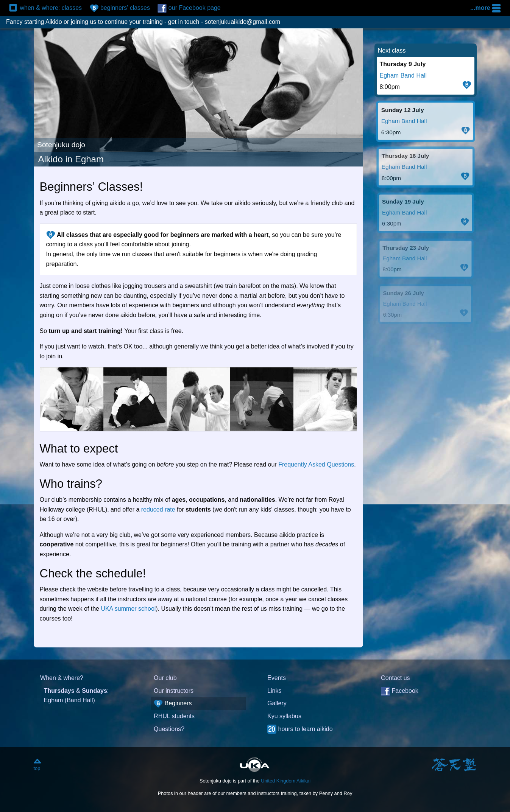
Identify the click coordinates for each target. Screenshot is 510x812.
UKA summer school (128, 609)
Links (274, 691)
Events (277, 678)
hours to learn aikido (300, 729)
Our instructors (174, 691)
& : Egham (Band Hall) (76, 696)
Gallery (277, 703)
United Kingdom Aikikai (286, 781)
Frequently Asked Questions (316, 464)
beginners (120, 8)
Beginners (173, 704)
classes (45, 8)
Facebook (400, 691)
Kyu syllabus (284, 716)
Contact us (395, 678)
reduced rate (158, 509)
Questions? (169, 729)
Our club (165, 678)
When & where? (62, 678)
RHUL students (174, 716)
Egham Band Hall (403, 75)
